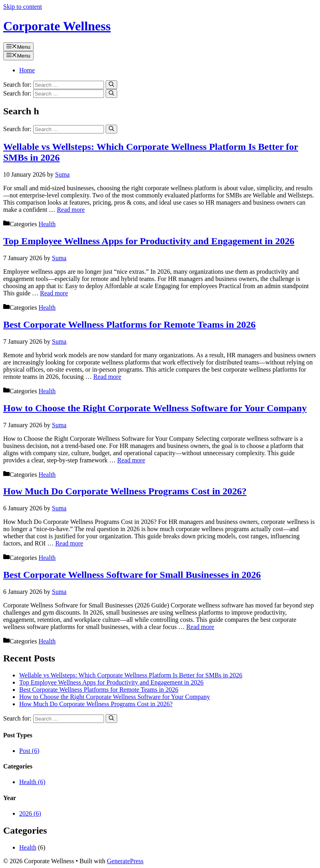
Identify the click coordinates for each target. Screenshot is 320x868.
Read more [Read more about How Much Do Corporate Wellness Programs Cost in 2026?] (69, 543)
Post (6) (29, 751)
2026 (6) (30, 813)
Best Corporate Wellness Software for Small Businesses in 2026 (132, 575)
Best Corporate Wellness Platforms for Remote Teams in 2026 (129, 325)
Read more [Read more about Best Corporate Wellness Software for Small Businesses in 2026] (200, 627)
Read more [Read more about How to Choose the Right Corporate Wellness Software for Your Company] (131, 460)
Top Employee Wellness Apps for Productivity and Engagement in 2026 (149, 241)
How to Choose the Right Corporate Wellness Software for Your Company (155, 408)
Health (47, 224)
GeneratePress (125, 861)
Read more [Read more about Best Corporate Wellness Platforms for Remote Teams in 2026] (107, 377)
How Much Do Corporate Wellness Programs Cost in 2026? (125, 491)
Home (27, 70)
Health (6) (32, 782)
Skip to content (23, 7)
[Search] (111, 85)
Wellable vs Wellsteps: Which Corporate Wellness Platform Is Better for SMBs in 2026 (131, 675)
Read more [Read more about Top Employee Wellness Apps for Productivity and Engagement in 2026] (54, 293)
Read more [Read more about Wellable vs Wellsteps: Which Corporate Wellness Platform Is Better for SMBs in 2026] (71, 210)
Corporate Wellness (57, 26)
